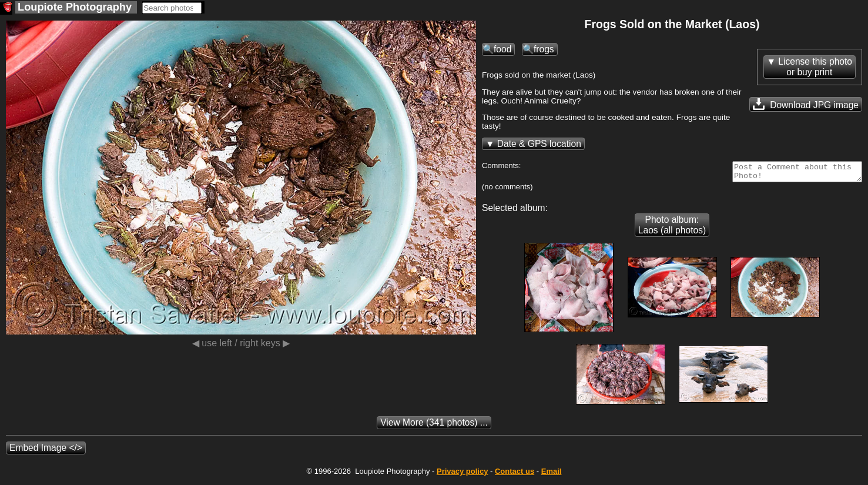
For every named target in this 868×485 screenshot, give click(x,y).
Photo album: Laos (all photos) (672, 228)
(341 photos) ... (434, 426)
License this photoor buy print (815, 67)
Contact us (515, 475)
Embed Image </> (46, 451)
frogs (544, 49)
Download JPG (806, 104)
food (502, 49)
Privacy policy (462, 475)
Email (552, 475)
